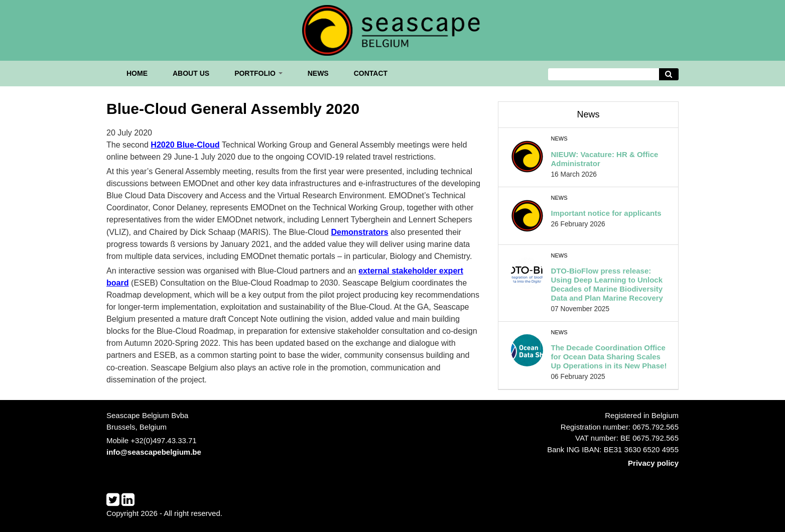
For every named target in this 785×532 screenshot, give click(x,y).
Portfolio (258, 73)
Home (137, 73)
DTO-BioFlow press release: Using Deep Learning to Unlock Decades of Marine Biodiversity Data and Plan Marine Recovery (607, 284)
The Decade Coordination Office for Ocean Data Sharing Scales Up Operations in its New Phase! (609, 357)
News (318, 73)
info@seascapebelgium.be (154, 452)
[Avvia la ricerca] (669, 75)
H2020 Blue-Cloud (185, 145)
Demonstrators (359, 232)
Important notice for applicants (606, 213)
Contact (371, 73)
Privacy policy (653, 463)
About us (191, 73)
